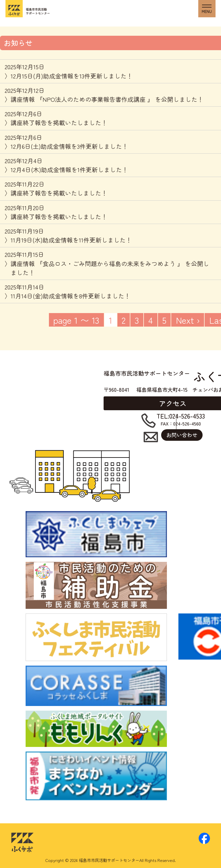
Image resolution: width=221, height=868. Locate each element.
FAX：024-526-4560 (181, 420)
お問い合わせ (182, 435)
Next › (188, 320)
